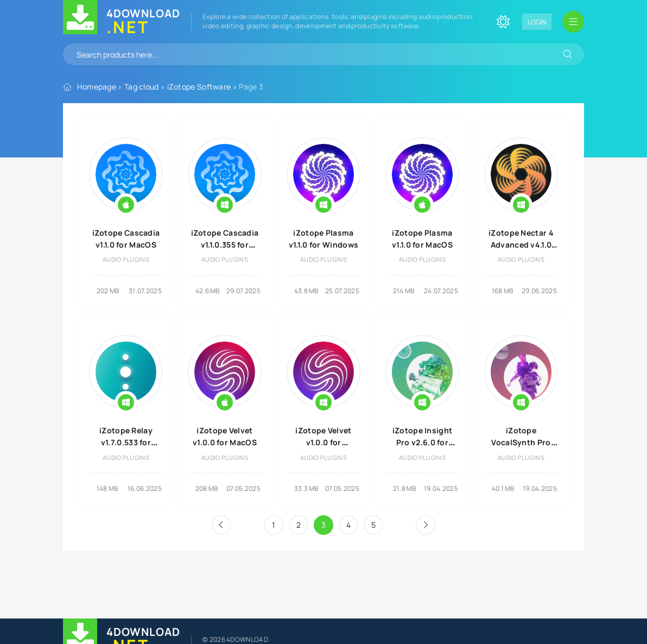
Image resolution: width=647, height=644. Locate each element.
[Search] (568, 54)
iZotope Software (199, 87)
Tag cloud (142, 87)
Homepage (97, 87)
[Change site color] (503, 22)
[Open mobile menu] (573, 22)
